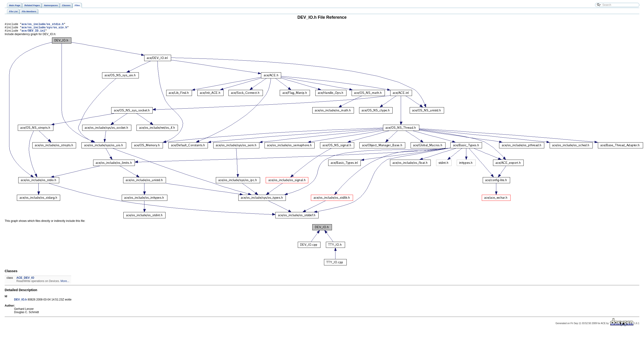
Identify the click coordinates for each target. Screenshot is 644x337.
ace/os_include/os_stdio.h (43, 25)
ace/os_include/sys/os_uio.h (44, 29)
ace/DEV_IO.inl (33, 33)
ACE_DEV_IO (25, 280)
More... (65, 283)
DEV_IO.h (20, 302)
